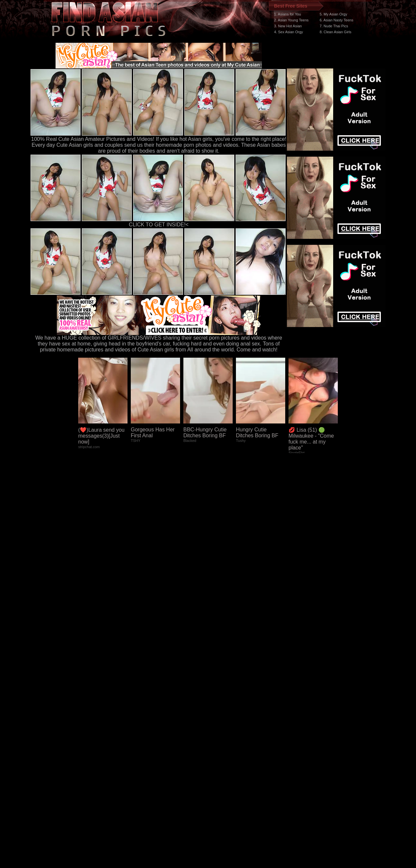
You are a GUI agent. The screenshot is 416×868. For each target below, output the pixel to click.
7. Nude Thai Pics (334, 26)
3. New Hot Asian (288, 26)
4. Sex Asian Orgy (289, 32)
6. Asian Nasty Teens (337, 20)
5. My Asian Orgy (334, 14)
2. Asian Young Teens (291, 20)
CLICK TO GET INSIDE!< (159, 225)
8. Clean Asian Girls (336, 32)
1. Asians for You (288, 14)
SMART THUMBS (220, 744)
